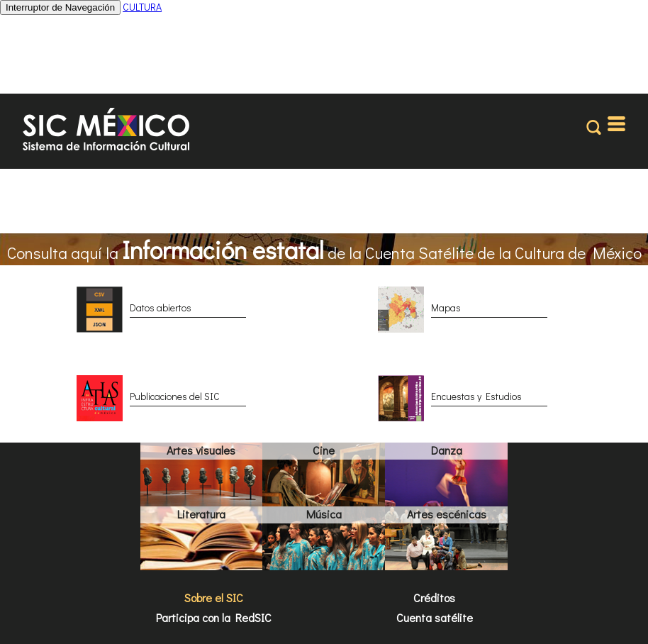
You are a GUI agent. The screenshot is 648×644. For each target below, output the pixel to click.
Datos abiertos (161, 307)
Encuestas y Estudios (476, 396)
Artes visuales (201, 450)
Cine (324, 450)
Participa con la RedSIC (214, 617)
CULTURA (142, 7)
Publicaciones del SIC (175, 396)
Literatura (201, 514)
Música (324, 514)
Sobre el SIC (214, 598)
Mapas (446, 307)
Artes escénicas (447, 514)
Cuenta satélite (435, 617)
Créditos (434, 598)
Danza (447, 450)
